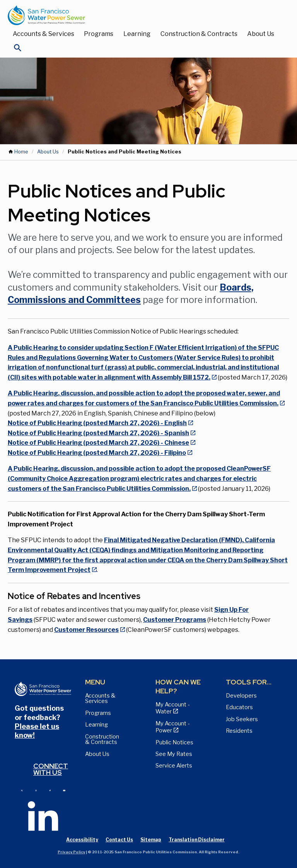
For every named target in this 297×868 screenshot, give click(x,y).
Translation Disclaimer (197, 840)
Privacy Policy (71, 852)
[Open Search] (18, 50)
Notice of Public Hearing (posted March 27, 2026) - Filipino (97, 453)
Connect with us (51, 769)
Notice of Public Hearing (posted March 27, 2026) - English (97, 423)
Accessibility (82, 840)
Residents (239, 731)
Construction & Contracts (199, 34)
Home (21, 152)
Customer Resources (86, 630)
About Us (261, 34)
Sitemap (151, 840)
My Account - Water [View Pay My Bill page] (172, 708)
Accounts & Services (44, 34)
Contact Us (119, 840)
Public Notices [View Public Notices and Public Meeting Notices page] (174, 742)
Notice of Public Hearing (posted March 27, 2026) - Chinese (98, 443)
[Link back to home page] (141, 15)
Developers (241, 696)
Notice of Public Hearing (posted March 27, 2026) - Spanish (98, 433)
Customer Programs (175, 620)
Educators (239, 707)
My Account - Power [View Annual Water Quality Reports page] (172, 727)
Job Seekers (242, 719)
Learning (137, 34)
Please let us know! (37, 731)
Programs (99, 34)
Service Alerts (174, 766)
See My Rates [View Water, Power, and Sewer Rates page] (174, 754)
